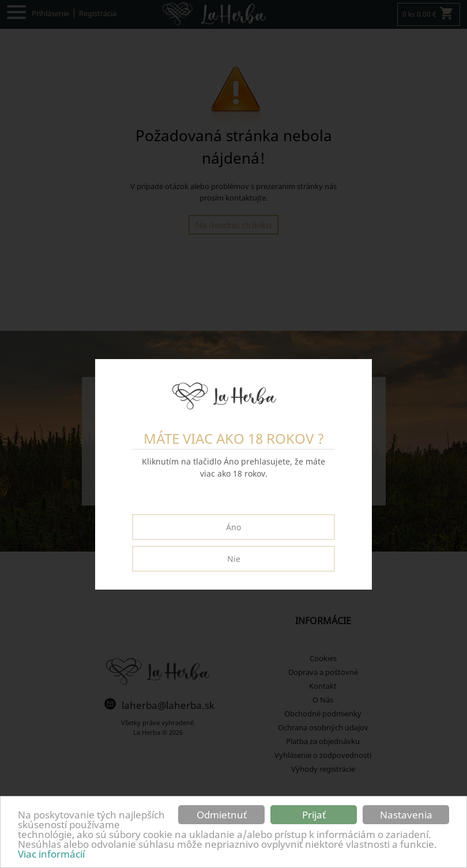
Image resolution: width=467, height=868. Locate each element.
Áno (233, 527)
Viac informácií (51, 854)
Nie (234, 559)
